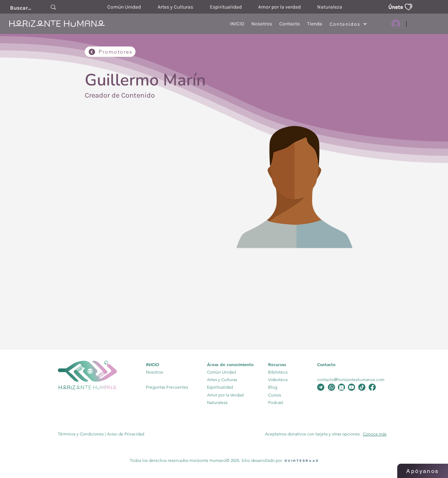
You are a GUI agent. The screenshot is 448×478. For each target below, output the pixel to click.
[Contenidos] (348, 24)
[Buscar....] (21, 8)
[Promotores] (110, 52)
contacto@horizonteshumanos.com (351, 380)
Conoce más (375, 434)
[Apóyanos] (423, 471)
